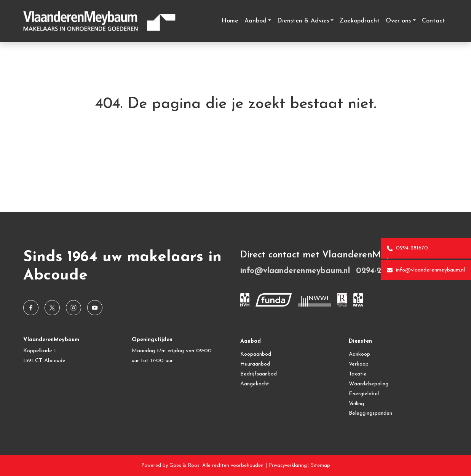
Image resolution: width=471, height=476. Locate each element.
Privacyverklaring (288, 466)
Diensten (360, 341)
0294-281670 (407, 248)
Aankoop (359, 354)
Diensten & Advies (303, 21)
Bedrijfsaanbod (259, 374)
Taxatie (358, 374)
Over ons (398, 21)
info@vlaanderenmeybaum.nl (426, 270)
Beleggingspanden (370, 413)
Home (230, 21)
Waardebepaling (369, 384)
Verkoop (359, 364)
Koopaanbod (256, 354)
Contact (433, 21)
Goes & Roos (184, 466)
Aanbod (255, 21)
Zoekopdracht (360, 21)
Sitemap (321, 466)
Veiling (356, 404)
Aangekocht (255, 384)
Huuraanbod (255, 364)
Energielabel (364, 394)
